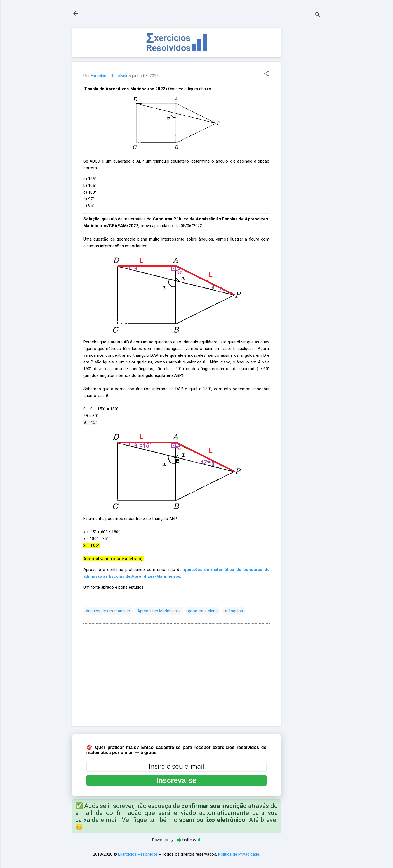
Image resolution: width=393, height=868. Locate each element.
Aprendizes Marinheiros (159, 611)
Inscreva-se (176, 780)
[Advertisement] (303, 111)
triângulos (234, 611)
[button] (266, 74)
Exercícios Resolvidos (138, 854)
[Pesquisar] (318, 15)
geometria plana (203, 611)
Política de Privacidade (239, 854)
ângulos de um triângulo (108, 611)
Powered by (177, 840)
